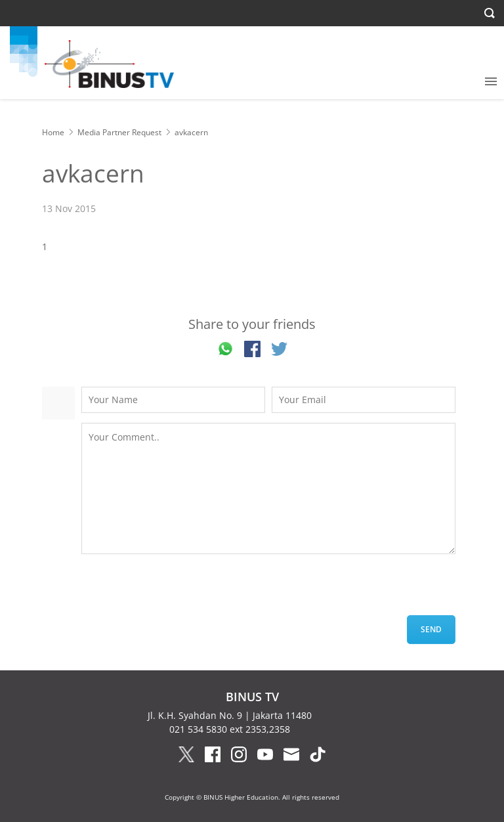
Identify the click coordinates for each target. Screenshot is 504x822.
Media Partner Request (119, 132)
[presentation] (181, 590)
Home (53, 132)
